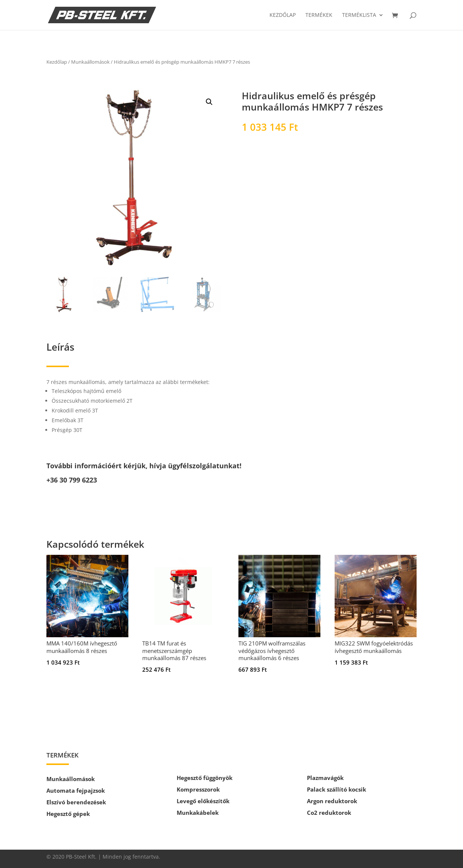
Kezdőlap (283, 15)
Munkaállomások (90, 62)
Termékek (319, 15)
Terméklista (359, 15)
